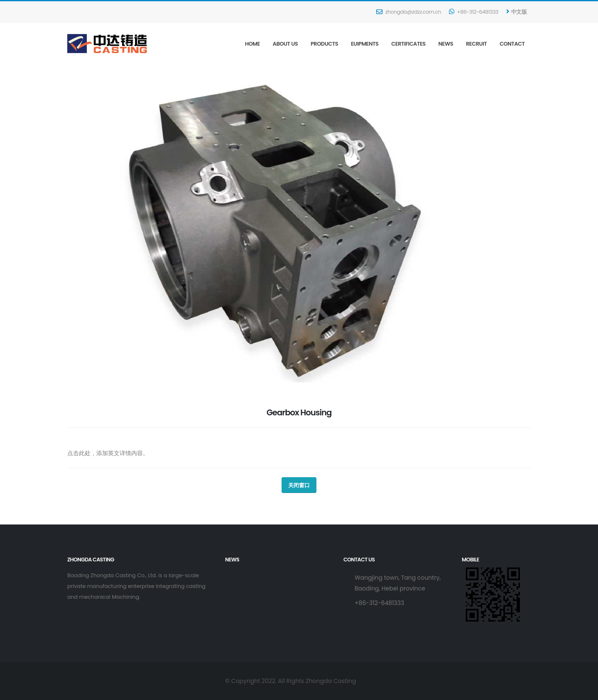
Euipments (365, 44)
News (446, 44)
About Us (286, 44)
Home (252, 44)
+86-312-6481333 (474, 12)
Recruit (476, 44)
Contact (512, 44)
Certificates (408, 44)
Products (324, 44)
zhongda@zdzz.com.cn (408, 12)
